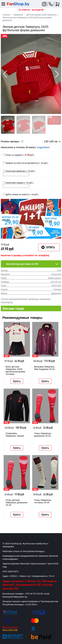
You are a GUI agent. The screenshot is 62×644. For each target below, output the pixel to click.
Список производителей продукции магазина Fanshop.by (26, 301)
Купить (17, 381)
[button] (57, 74)
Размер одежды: (13, 141)
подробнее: (43, 147)
